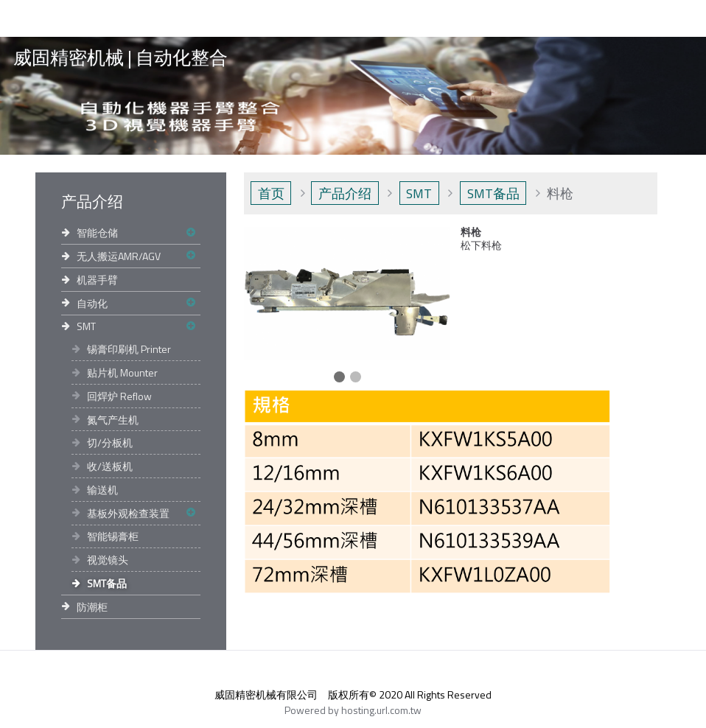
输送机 (102, 490)
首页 (271, 193)
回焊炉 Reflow (119, 396)
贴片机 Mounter (122, 372)
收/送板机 (110, 466)
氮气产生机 (113, 420)
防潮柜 (92, 607)
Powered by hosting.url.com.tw (353, 710)
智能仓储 (97, 232)
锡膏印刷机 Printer (129, 349)
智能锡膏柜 (113, 536)
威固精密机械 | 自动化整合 (120, 58)
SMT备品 (107, 583)
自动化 (92, 303)
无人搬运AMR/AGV (119, 256)
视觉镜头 (108, 560)
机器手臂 (97, 280)
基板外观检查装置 (128, 513)
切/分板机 (110, 442)
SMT (86, 326)
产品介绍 (345, 193)
